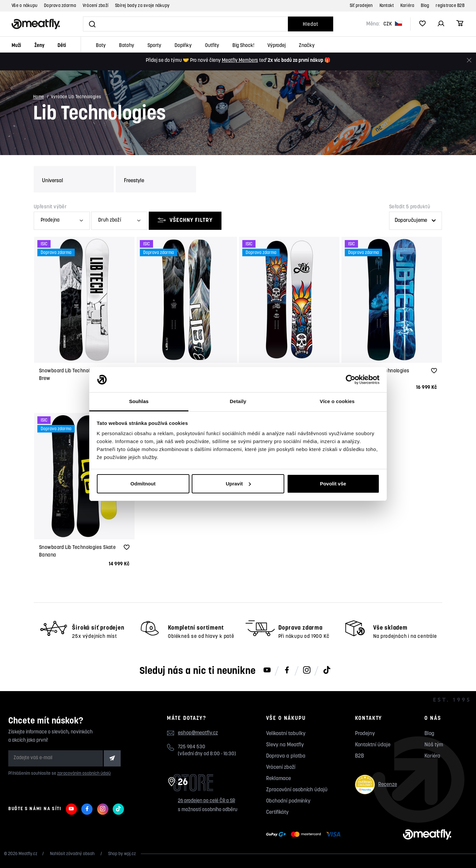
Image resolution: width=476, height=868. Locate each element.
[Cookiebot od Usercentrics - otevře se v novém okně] (351, 380)
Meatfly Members (240, 61)
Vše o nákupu (24, 6)
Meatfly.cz (28, 854)
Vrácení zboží (96, 6)
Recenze (376, 785)
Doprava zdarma (60, 6)
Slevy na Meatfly (285, 745)
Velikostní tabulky (286, 734)
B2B (359, 756)
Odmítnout (143, 484)
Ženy (39, 46)
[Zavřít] (469, 60)
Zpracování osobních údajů (297, 790)
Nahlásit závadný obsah (73, 854)
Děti (62, 46)
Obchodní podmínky (288, 801)
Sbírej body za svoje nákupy (142, 6)
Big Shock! (243, 46)
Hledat (310, 25)
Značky (307, 46)
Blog (425, 6)
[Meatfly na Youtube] (267, 671)
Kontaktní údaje (373, 745)
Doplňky (183, 46)
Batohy (127, 46)
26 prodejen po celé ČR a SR (206, 801)
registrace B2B (450, 6)
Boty (101, 46)
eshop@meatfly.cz (198, 733)
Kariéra (407, 6)
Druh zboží (110, 220)
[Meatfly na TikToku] (327, 671)
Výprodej (277, 46)
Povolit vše (333, 484)
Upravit (238, 484)
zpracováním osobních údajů (84, 774)
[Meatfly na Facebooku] (287, 671)
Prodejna (50, 220)
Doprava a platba (286, 756)
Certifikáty (277, 812)
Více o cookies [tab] (337, 401)
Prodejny (365, 734)
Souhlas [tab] (139, 401)
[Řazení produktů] (416, 221)
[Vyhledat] (185, 24)
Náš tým (434, 745)
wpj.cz (130, 854)
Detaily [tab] (238, 401)
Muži (16, 46)
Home (39, 97)
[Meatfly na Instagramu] (307, 671)
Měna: (373, 24)
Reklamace (278, 779)
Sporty (154, 46)
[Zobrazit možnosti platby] (305, 835)
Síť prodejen (361, 6)
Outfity (212, 46)
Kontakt (387, 6)
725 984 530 (192, 747)
